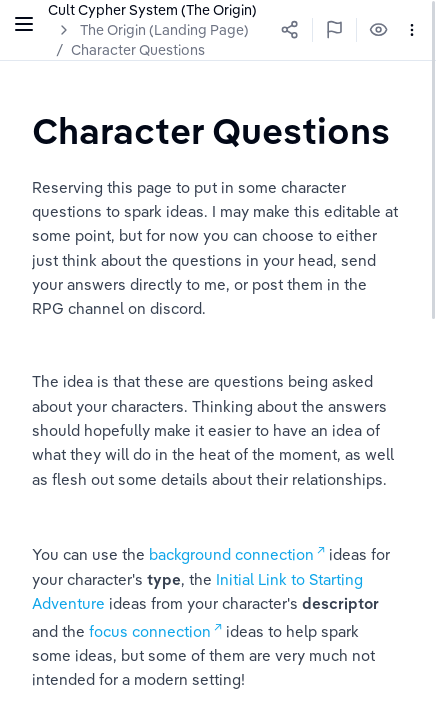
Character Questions (138, 50)
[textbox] (211, 130)
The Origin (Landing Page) (164, 30)
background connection (231, 554)
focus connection (150, 631)
